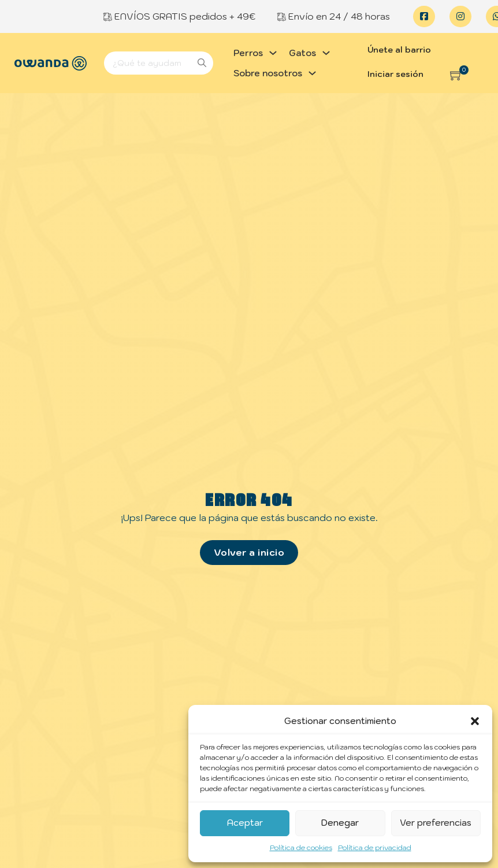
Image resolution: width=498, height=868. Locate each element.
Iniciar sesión (395, 74)
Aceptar (245, 823)
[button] (475, 721)
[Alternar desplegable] (273, 53)
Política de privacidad (375, 847)
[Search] (159, 63)
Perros (248, 53)
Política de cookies (301, 847)
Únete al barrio (399, 50)
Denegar (340, 823)
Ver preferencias (436, 823)
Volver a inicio (249, 552)
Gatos (302, 53)
